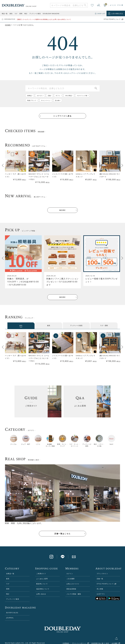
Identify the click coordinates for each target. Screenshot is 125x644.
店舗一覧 (100, 576)
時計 (26, 14)
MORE (62, 207)
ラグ (16, 14)
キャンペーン (46, 100)
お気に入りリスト (73, 581)
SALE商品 (69, 96)
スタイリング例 (82, 96)
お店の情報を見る (117, 14)
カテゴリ (40, 96)
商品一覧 (5, 14)
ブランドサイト (102, 571)
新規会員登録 (71, 586)
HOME (8, 25)
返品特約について (43, 586)
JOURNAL (10, 615)
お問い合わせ (41, 591)
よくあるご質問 (42, 576)
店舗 (49, 96)
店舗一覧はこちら (62, 531)
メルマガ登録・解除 (74, 591)
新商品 (30, 96)
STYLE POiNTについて (112, 19)
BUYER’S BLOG (12, 610)
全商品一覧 (10, 571)
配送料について (42, 581)
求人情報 (100, 586)
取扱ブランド (32, 100)
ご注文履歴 (71, 576)
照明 (21, 14)
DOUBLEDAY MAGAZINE (51, 14)
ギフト (58, 96)
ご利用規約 (66, 640)
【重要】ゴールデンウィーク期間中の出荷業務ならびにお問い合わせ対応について (44, 19)
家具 (11, 14)
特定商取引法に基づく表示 (100, 640)
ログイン (70, 571)
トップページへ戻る (62, 116)
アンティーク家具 (35, 14)
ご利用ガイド (41, 571)
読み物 (58, 100)
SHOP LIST (101, 14)
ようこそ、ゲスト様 (116, 5)
